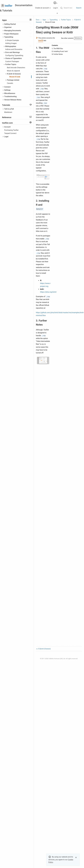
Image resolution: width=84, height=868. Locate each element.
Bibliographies (11, 46)
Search (79, 8)
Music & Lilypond (13, 71)
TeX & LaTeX (9, 109)
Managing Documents (13, 31)
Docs (38, 20)
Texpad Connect (10, 133)
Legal (6, 137)
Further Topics (11, 64)
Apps (44, 20)
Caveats (10, 83)
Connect (7, 87)
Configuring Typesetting (14, 55)
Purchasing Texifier (11, 130)
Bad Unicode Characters (16, 68)
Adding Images (11, 43)
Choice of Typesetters (14, 58)
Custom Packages (12, 61)
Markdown (8, 112)
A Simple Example (12, 40)
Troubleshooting (10, 96)
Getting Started (10, 24)
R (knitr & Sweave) (14, 74)
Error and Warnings (13, 52)
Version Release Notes (13, 100)
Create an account (43, 8)
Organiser (8, 27)
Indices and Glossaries (14, 49)
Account (7, 127)
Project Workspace (11, 34)
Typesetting (9, 37)
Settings (7, 90)
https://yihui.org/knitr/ (48, 292)
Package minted (13, 80)
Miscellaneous (10, 93)
